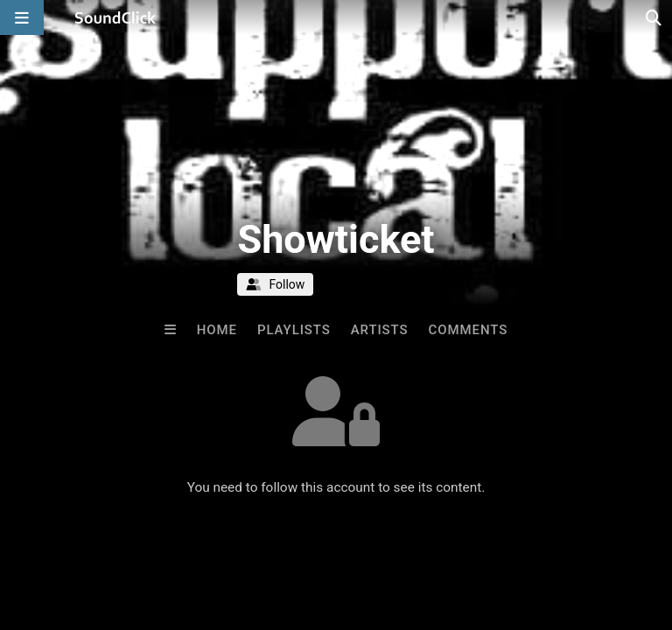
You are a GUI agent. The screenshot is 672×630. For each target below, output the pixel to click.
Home (217, 330)
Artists (380, 330)
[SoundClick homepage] (115, 17)
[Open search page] (654, 17)
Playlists (294, 330)
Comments (469, 330)
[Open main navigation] (22, 17)
